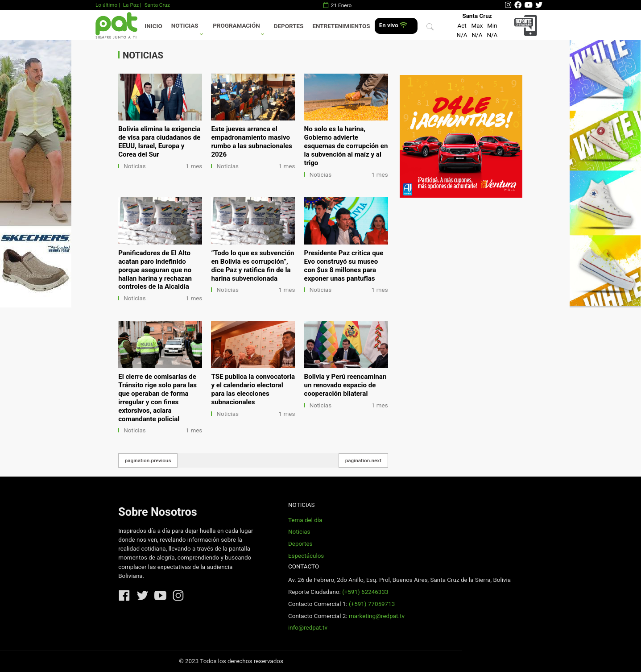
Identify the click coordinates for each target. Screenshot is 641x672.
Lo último (106, 5)
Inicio (153, 26)
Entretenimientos (341, 26)
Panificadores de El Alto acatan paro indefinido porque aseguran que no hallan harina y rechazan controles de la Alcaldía (155, 270)
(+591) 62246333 (365, 592)
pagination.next (364, 460)
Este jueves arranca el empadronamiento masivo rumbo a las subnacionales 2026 (251, 142)
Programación (236, 26)
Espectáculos (306, 556)
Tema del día (305, 520)
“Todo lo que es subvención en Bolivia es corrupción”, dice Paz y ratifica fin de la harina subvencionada (252, 266)
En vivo (393, 25)
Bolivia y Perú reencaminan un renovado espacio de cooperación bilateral (345, 385)
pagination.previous (148, 460)
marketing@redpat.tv (377, 616)
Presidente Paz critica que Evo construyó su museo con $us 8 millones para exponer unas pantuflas (344, 266)
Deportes (289, 26)
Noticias (185, 26)
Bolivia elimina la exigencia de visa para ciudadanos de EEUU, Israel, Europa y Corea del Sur (159, 142)
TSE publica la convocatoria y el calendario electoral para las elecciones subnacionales (253, 389)
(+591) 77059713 (372, 604)
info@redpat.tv (308, 628)
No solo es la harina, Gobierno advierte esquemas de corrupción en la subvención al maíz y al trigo (346, 146)
